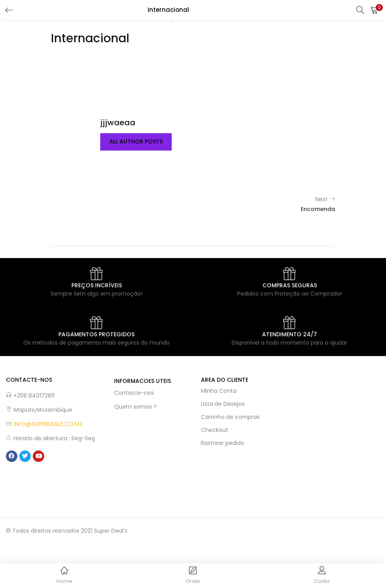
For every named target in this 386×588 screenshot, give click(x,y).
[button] (374, 10)
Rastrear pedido (223, 443)
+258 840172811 (34, 396)
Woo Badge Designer (204, 20)
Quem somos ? (135, 407)
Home (161, 20)
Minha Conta (219, 391)
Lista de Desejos (223, 404)
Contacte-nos (134, 393)
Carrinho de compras (230, 417)
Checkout (215, 430)
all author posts (136, 142)
